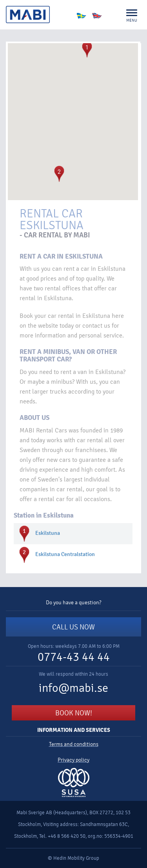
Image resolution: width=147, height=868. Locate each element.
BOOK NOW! (74, 713)
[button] (87, 49)
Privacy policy (73, 760)
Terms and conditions (74, 744)
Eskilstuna (48, 533)
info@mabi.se (73, 688)
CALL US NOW (73, 627)
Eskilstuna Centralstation (65, 555)
